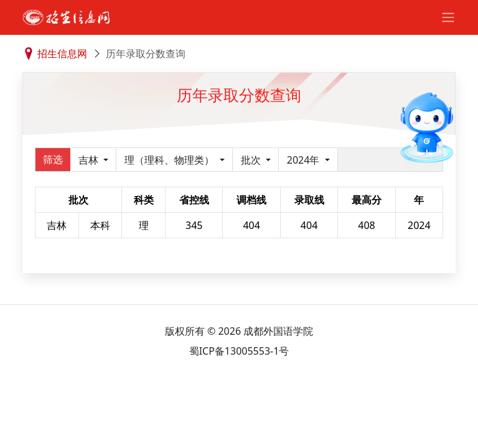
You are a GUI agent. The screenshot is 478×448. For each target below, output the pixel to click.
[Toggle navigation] (448, 17)
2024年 (305, 160)
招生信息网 (62, 54)
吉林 (90, 160)
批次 (252, 160)
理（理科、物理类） (171, 160)
